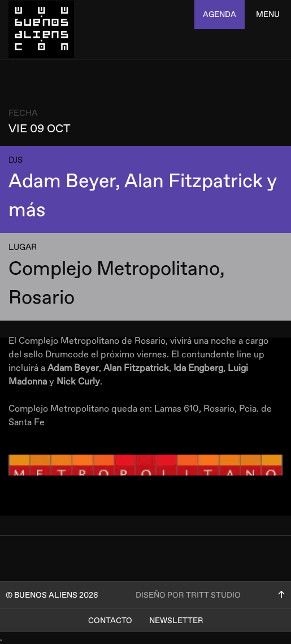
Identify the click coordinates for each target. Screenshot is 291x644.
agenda (220, 14)
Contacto (110, 621)
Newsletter (176, 621)
